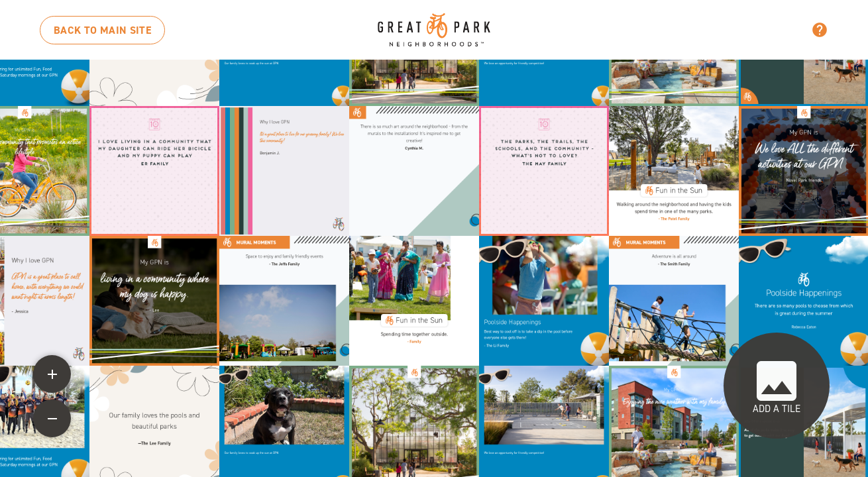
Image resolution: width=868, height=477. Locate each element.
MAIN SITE (102, 30)
